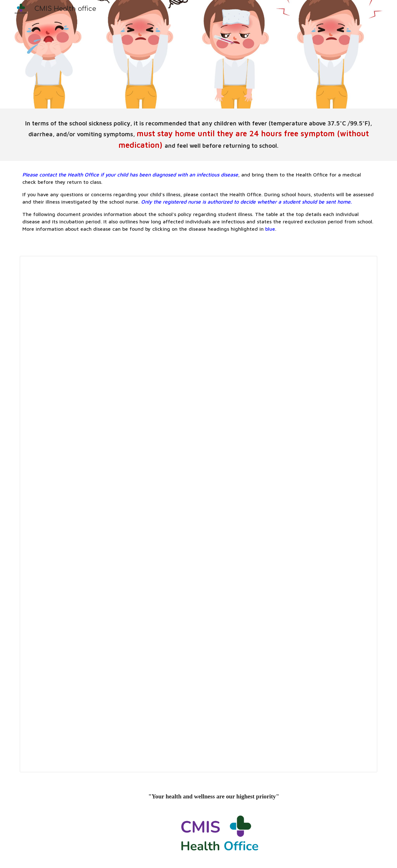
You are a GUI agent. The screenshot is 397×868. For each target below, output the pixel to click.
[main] (198, 135)
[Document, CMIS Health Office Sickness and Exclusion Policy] (198, 514)
